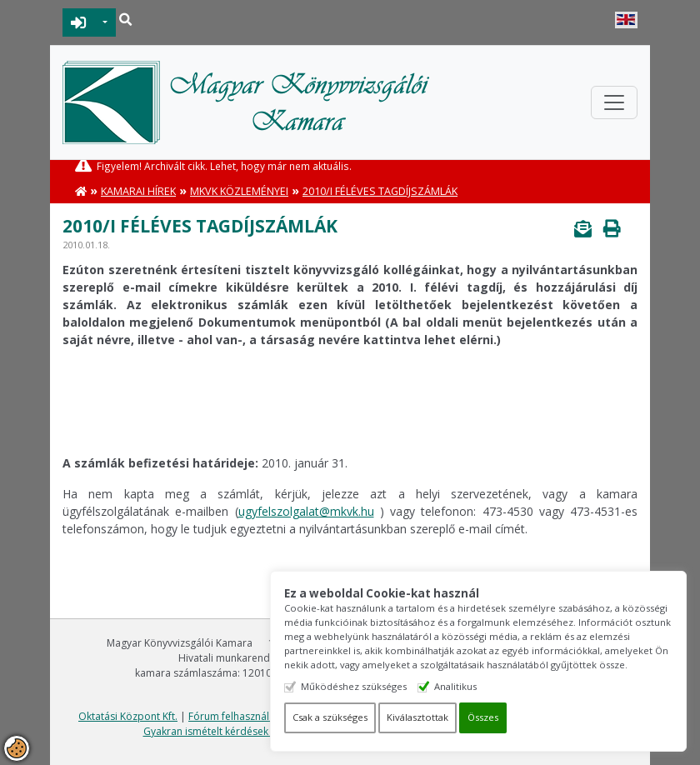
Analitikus (455, 686)
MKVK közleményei (239, 191)
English (626, 20)
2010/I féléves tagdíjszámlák (380, 191)
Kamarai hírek (138, 191)
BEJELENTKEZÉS (79, 22)
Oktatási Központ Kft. (128, 716)
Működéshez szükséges (354, 686)
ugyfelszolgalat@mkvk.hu (306, 511)
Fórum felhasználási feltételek (258, 716)
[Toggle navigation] (614, 102)
